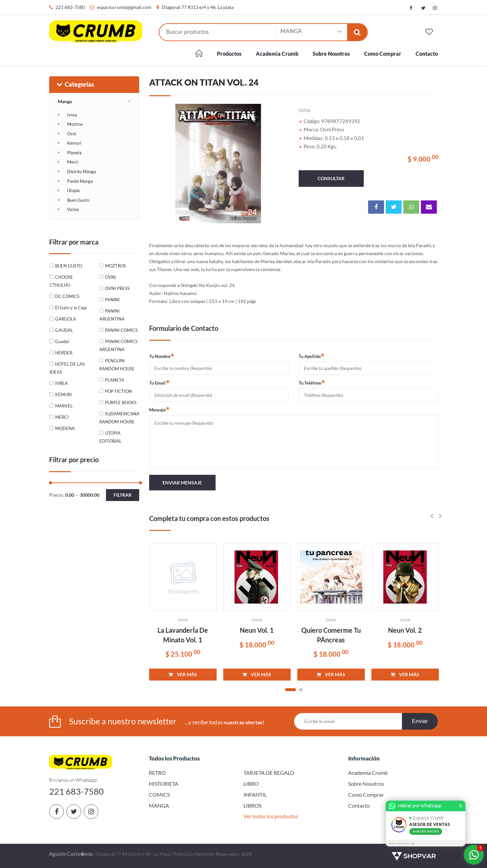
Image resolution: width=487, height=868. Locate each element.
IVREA (61, 383)
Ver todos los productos (271, 816)
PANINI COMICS (121, 330)
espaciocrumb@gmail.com (124, 7)
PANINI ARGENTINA (112, 315)
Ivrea (72, 115)
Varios (73, 209)
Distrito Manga (82, 172)
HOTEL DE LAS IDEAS (67, 368)
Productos (229, 54)
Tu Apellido (312, 356)
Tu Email (159, 383)
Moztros (75, 124)
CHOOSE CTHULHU (61, 281)
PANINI (112, 300)
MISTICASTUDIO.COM (403, 844)
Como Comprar (383, 54)
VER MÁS (183, 674)
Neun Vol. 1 (257, 630)
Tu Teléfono (312, 383)
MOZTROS (115, 266)
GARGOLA (66, 319)
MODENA (65, 428)
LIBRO (251, 784)
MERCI (62, 417)
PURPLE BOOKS (121, 402)
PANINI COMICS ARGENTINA (118, 345)
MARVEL (64, 406)
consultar (331, 178)
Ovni (72, 134)
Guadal (62, 341)
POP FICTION (118, 391)
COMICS (159, 795)
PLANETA (115, 380)
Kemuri (74, 143)
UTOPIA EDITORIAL (110, 437)
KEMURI (63, 395)
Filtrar (123, 495)
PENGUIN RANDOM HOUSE (117, 365)
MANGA (159, 805)
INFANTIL (255, 795)
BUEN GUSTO (69, 266)
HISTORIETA (164, 784)
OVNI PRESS (117, 288)
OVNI (110, 277)
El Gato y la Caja (71, 308)
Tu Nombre (162, 356)
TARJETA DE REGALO (269, 773)
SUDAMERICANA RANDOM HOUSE (119, 418)
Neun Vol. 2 (405, 630)
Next (280, 164)
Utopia (73, 190)
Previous (157, 164)
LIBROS (252, 805)
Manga (65, 101)
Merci (73, 162)
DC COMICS (67, 296)
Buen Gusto (78, 200)
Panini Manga (80, 181)
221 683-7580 (70, 7)
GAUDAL (64, 330)
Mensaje (159, 409)
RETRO (157, 773)
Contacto (427, 54)
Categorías (75, 84)
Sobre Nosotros (331, 54)
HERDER (64, 353)
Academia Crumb (277, 54)
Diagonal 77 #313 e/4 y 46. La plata (198, 7)
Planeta (74, 153)
